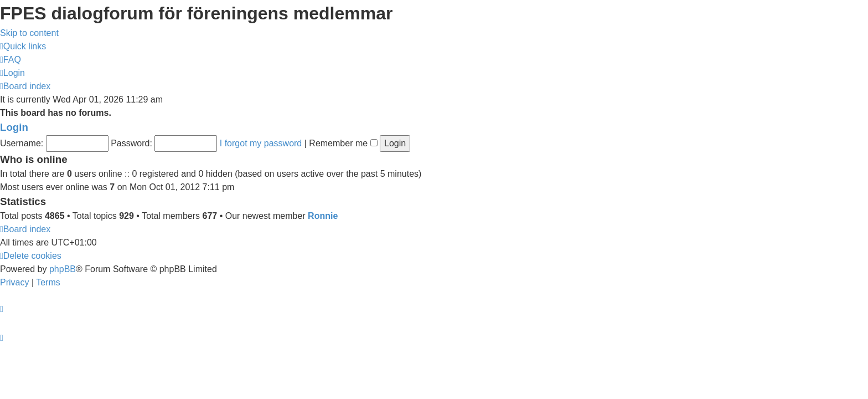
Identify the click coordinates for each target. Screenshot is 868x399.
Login (14, 127)
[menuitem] (11, 60)
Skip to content (29, 33)
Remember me (343, 143)
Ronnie (323, 216)
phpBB (63, 269)
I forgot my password (261, 143)
